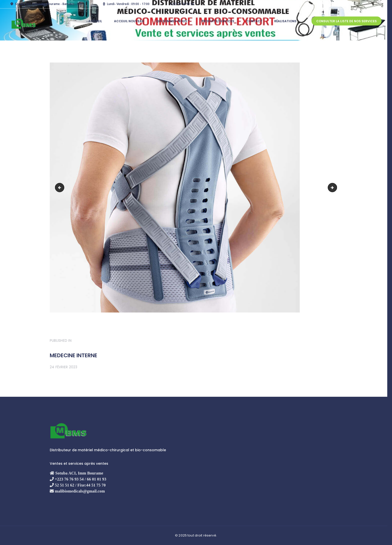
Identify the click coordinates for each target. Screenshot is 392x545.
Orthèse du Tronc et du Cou (335, 187)
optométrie (61, 187)
